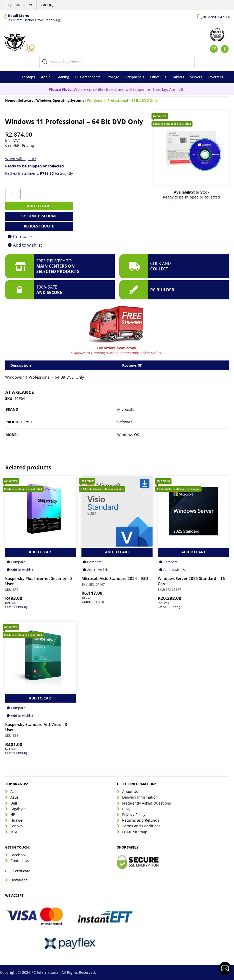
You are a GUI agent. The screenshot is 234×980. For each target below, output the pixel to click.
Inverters (216, 77)
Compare (22, 236)
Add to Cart (41, 552)
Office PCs (158, 77)
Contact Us (20, 861)
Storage (113, 77)
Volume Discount (39, 216)
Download (19, 880)
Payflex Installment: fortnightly (39, 173)
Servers (196, 77)
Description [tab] (21, 365)
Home (10, 101)
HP (13, 815)
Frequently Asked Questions (147, 803)
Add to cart (39, 206)
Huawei (17, 820)
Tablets (178, 77)
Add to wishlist (27, 245)
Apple (46, 77)
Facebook (18, 855)
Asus (15, 797)
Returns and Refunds (141, 820)
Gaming (63, 77)
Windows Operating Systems (60, 101)
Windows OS (128, 435)
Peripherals (135, 77)
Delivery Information (140, 797)
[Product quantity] (13, 194)
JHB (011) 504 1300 (216, 17)
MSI (14, 832)
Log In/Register (19, 5)
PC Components (88, 77)
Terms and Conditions (141, 826)
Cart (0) (47, 5)
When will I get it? (20, 159)
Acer (14, 791)
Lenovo (16, 826)
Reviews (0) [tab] (132, 365)
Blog (126, 809)
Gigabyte (18, 809)
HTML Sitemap (135, 832)
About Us (130, 791)
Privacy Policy (134, 815)
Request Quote (39, 226)
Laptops (28, 77)
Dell (14, 803)
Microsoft (125, 409)
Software (26, 101)
